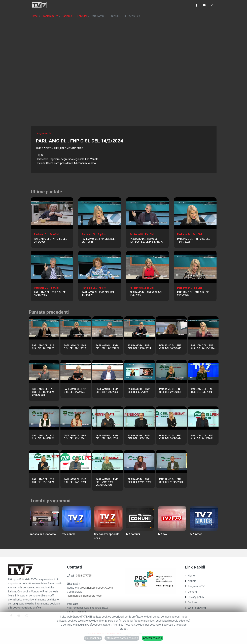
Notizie (191, 581)
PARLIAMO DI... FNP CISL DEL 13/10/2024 (139, 347)
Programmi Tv (50, 16)
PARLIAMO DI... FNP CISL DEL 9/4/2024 (75, 437)
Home (34, 16)
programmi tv (43, 133)
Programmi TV (195, 586)
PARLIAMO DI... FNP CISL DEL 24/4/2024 (43, 437)
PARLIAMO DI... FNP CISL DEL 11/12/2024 (107, 347)
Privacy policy (195, 597)
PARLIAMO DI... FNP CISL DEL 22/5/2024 (170, 391)
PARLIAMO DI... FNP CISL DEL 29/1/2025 (75, 347)
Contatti (191, 592)
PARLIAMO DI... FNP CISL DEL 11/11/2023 (171, 481)
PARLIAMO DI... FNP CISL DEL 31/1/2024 (43, 481)
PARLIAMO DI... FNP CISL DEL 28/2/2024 (170, 437)
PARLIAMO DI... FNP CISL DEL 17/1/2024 (75, 481)
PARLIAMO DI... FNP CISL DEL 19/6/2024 (107, 391)
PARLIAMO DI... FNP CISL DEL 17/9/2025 (98, 294)
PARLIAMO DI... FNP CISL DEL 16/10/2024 (203, 347)
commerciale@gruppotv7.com (85, 596)
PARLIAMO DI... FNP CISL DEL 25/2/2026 (50, 240)
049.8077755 (84, 576)
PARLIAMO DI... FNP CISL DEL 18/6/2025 (146, 294)
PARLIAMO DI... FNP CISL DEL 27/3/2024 (107, 437)
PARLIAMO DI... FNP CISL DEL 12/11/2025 (194, 240)
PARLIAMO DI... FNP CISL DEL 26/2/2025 (43, 347)
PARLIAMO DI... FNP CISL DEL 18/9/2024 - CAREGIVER (44, 392)
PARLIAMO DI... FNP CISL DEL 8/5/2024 (202, 391)
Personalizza (93, 638)
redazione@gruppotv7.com (97, 588)
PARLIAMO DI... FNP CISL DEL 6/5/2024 (138, 391)
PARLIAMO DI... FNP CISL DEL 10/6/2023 (170, 347)
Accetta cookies (152, 638)
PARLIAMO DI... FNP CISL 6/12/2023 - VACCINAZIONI (107, 482)
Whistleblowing (195, 608)
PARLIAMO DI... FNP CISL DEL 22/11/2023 (139, 481)
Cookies (191, 602)
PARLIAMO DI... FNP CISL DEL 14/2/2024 (202, 437)
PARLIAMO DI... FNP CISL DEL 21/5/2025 (194, 294)
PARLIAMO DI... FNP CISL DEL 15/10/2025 (50, 294)
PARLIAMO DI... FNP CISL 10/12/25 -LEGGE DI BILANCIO (146, 240)
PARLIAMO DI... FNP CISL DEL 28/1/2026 (98, 240)
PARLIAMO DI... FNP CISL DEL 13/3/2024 (138, 437)
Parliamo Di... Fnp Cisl (74, 16)
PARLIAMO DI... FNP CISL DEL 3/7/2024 (75, 391)
